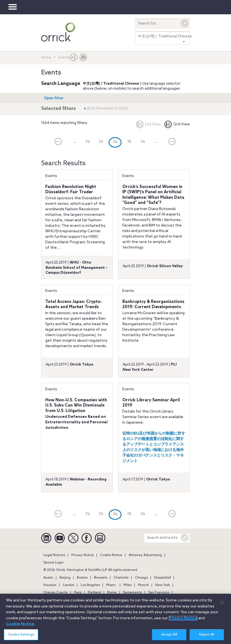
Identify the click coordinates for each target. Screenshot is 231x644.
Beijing (65, 578)
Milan (128, 585)
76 (143, 142)
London (69, 585)
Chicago (141, 578)
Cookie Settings (21, 638)
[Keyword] (185, 538)
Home (46, 58)
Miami (111, 585)
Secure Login (53, 563)
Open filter (54, 98)
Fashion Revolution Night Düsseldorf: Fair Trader (71, 190)
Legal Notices (54, 555)
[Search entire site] (162, 538)
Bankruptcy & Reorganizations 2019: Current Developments (153, 305)
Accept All (169, 638)
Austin (48, 578)
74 (117, 142)
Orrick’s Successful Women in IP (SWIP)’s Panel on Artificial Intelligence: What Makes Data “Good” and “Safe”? (153, 195)
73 (101, 142)
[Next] (172, 142)
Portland (94, 593)
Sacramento (132, 593)
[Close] (222, 606)
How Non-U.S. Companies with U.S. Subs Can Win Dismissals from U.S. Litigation (76, 406)
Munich (143, 585)
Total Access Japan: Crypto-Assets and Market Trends (74, 305)
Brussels (101, 578)
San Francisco (159, 593)
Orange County (56, 593)
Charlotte (121, 578)
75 (129, 142)
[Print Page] (83, 59)
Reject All (207, 638)
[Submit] (185, 24)
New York (163, 585)
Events (51, 176)
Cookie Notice (111, 555)
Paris (78, 593)
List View (148, 124)
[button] (74, 59)
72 (88, 142)
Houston (50, 585)
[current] (58, 142)
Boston (82, 578)
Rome (112, 593)
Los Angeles (90, 585)
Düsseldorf (163, 578)
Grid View (177, 124)
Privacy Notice (83, 555)
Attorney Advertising (145, 555)
